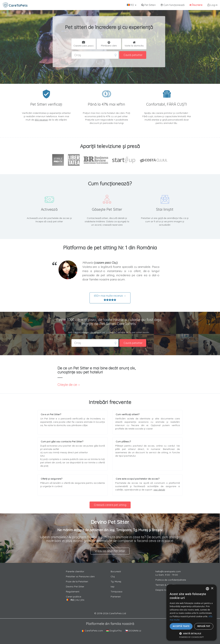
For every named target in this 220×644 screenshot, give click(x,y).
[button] (191, 633)
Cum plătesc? (123, 442)
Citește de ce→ (69, 385)
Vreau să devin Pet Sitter (110, 551)
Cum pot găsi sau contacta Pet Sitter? (62, 442)
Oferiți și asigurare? (51, 479)
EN (83, 600)
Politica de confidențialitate (171, 580)
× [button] (212, 588)
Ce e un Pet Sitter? (51, 414)
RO (132, 5)
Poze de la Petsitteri (77, 581)
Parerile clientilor (75, 571)
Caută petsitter (133, 55)
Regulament (73, 592)
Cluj (113, 576)
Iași (113, 587)
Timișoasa (116, 592)
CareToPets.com (92, 631)
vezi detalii (159, 490)
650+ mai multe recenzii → (110, 298)
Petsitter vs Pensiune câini (80, 576)
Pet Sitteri (148, 5)
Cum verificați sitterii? (128, 414)
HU (78, 600)
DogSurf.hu (114, 631)
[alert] (191, 613)
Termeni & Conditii (166, 585)
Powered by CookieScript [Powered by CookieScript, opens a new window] (192, 637)
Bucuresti (116, 571)
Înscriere (196, 5)
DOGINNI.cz (133, 631)
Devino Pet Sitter (75, 587)
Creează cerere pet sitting (110, 505)
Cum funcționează (173, 5)
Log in (212, 5)
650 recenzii (41, 120)
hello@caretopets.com (168, 571)
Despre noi (161, 590)
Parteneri (116, 597)
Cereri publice (74, 597)
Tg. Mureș (116, 581)
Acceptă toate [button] (181, 626)
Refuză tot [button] (204, 626)
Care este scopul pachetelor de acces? (137, 479)
